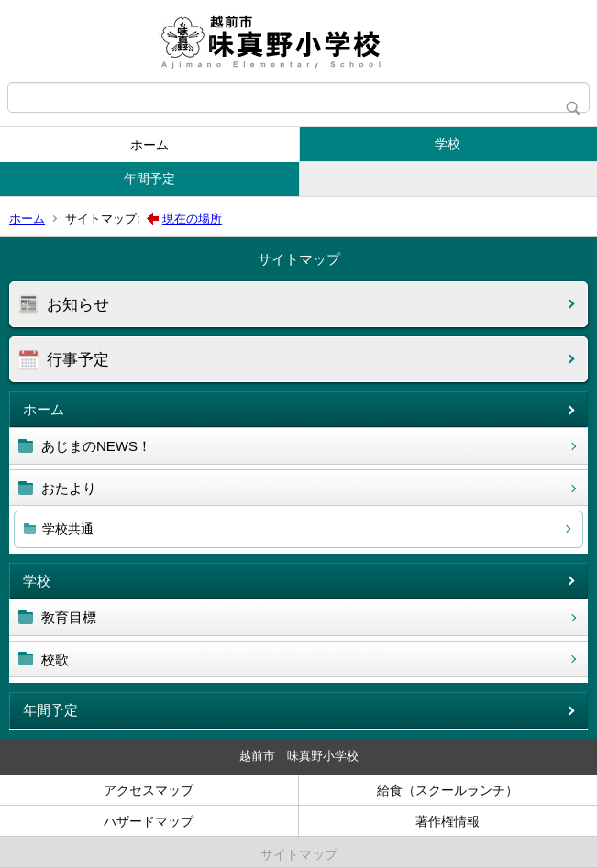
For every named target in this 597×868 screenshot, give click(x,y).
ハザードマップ (149, 821)
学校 (448, 144)
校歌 (55, 659)
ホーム (149, 145)
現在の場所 (192, 219)
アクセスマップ (149, 790)
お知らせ (78, 305)
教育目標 (69, 617)
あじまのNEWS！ (96, 446)
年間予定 (149, 179)
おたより (69, 488)
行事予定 (78, 360)
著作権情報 (448, 821)
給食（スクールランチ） (448, 790)
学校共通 (68, 529)
